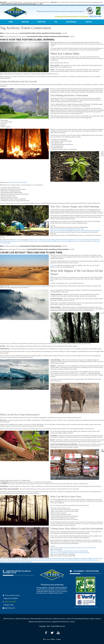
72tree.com (53, 266)
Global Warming (5, 241)
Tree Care (24, 241)
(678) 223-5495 (95, 16)
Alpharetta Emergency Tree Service (40, 622)
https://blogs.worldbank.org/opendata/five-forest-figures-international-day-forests (73, 548)
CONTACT (89, 22)
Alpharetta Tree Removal (60, 622)
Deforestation (47, 559)
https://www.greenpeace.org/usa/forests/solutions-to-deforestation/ (69, 551)
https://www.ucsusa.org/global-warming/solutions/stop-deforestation (70, 553)
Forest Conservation (83, 240)
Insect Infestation (22, 560)
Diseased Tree (56, 559)
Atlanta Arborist (95, 619)
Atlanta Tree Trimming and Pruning (78, 619)
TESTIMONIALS (71, 22)
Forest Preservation (95, 240)
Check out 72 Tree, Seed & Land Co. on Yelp (86, 608)
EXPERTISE (42, 22)
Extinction (96, 559)
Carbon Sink (42, 240)
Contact (72, 622)
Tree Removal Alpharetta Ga (54, 241)
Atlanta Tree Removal (22, 619)
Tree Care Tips (17, 240)
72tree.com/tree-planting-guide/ (18, 182)
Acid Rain (31, 559)
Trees (78, 241)
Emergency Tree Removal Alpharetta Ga (67, 240)
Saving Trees (46, 560)
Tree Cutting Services (32, 241)
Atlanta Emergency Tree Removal (41, 619)
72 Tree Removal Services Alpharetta (22, 562)
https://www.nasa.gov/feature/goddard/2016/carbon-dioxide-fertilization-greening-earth (75, 231)
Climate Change (51, 240)
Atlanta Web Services (58, 626)
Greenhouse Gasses (15, 241)
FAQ (56, 22)
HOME (11, 22)
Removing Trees (38, 560)
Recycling (30, 560)
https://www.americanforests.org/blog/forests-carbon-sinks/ (67, 229)
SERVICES (25, 22)
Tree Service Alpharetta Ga (69, 241)
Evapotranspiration (87, 559)
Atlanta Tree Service (59, 619)
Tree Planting (42, 241)
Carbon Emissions (33, 240)
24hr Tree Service (9, 619)
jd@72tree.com (10, 608)
